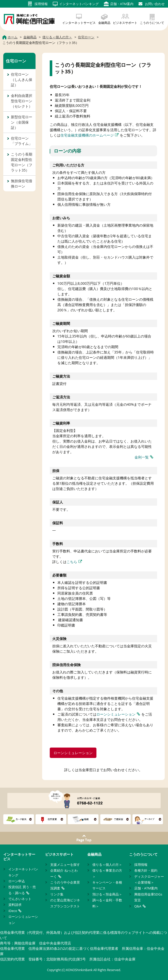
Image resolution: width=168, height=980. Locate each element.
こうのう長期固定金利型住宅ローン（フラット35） (22, 162)
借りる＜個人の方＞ (107, 865)
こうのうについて (152, 23)
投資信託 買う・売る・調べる (22, 890)
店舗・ (122, 4)
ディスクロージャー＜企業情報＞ (149, 879)
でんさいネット (20, 899)
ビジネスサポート (125, 23)
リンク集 (57, 894)
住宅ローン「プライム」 (22, 141)
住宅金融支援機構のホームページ (87, 135)
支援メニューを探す (65, 865)
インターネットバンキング (23, 872)
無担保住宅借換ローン (22, 183)
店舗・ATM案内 (146, 888)
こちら (72, 562)
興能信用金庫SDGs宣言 (148, 897)
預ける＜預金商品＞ (107, 894)
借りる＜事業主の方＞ (107, 873)
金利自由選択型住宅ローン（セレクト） (22, 101)
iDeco (13, 911)
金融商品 (104, 23)
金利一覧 (142, 457)
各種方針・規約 (146, 870)
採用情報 (141, 865)
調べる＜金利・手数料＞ (107, 903)
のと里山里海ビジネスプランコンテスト (65, 903)
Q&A (138, 906)
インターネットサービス (79, 23)
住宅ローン (16, 61)
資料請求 (15, 905)
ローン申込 (17, 881)
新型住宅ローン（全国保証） (22, 122)
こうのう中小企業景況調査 (65, 885)
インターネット (79, 4)
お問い (155, 4)
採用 (41, 4)
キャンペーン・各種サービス (107, 885)
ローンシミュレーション (116, 714)
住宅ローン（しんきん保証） (22, 80)
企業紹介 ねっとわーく (64, 873)
